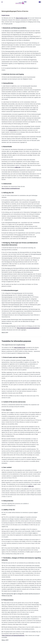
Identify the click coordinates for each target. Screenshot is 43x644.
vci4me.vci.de (12, 130)
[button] (2, 2)
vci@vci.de (17, 167)
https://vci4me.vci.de (20, 347)
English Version (6, 15)
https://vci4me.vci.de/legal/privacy (11, 188)
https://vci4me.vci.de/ (22, 18)
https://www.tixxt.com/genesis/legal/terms (28, 328)
